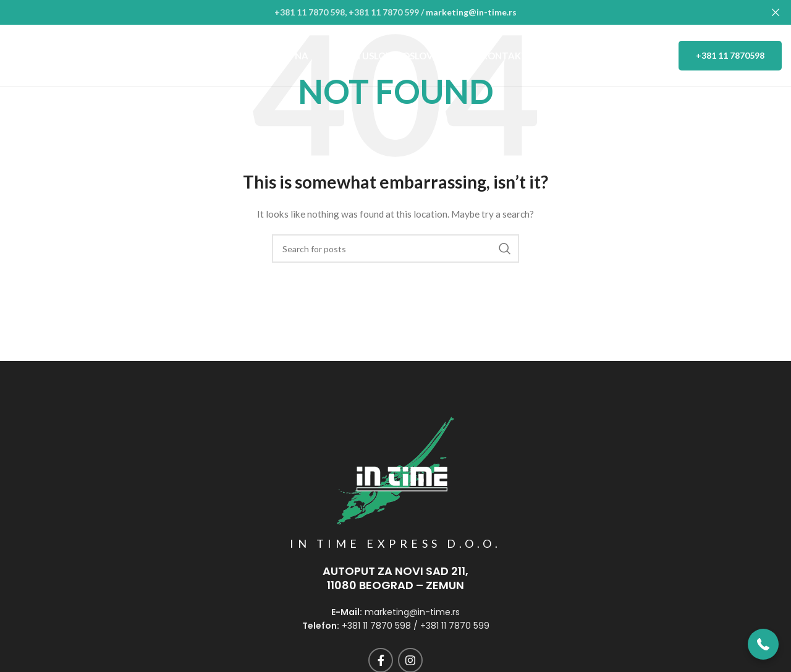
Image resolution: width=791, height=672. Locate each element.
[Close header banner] (776, 12)
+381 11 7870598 (730, 55)
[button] (763, 644)
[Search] (395, 249)
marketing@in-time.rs (471, 12)
